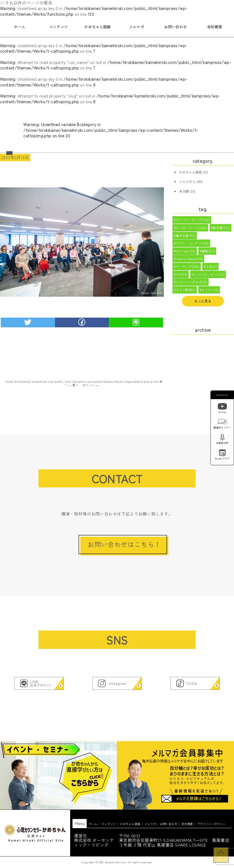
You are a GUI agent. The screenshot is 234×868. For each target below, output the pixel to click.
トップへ (221, 858)
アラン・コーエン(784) (192, 245)
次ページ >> (91, 385)
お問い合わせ (175, 27)
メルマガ (137, 27)
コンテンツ (59, 27)
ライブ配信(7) (186, 294)
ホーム (19, 27)
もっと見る (203, 306)
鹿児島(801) (222, 229)
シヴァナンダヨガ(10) (191, 286)
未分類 (184, 191)
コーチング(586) (188, 270)
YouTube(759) (186, 253)
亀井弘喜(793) (186, 237)
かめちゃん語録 (97, 27)
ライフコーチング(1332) (193, 220)
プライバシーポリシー (211, 824)
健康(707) (208, 253)
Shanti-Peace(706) (189, 261)
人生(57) (212, 270)
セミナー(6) (210, 294)
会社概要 (215, 27)
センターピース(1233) (191, 229)
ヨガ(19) (182, 278)
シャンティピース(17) (209, 278)
